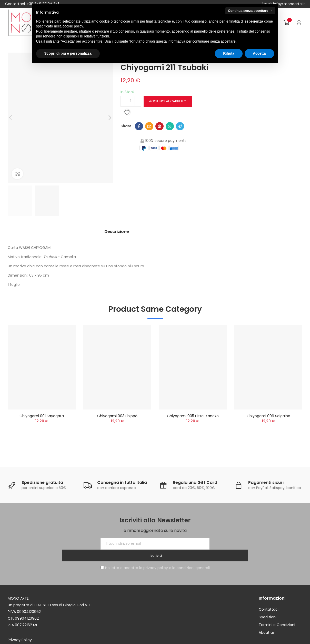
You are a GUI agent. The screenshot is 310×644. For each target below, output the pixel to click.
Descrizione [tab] (117, 232)
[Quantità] (131, 101)
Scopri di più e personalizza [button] (68, 53)
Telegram (180, 126)
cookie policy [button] (73, 26)
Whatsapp (170, 126)
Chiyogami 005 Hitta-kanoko (193, 416)
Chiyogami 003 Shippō (117, 416)
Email (149, 126)
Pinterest (159, 126)
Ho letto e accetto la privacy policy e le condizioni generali (155, 556)
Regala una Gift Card (195, 482)
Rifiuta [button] (229, 53)
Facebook (139, 126)
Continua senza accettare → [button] (250, 11)
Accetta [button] (259, 53)
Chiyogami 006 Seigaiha (268, 416)
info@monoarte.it (288, 4)
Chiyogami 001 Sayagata (42, 416)
